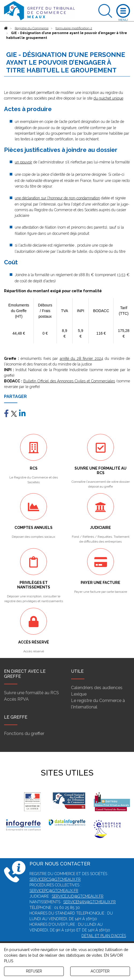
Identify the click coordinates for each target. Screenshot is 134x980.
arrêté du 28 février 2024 (81, 359)
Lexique (79, 694)
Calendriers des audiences (97, 688)
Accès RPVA (16, 699)
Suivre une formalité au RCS (31, 693)
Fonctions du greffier (24, 734)
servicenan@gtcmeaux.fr (90, 902)
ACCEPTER (100, 971)
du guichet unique (108, 98)
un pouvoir (23, 162)
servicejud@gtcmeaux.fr (78, 896)
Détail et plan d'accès (104, 936)
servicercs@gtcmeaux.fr (55, 879)
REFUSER (34, 971)
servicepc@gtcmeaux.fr (54, 891)
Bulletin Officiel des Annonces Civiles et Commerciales (69, 381)
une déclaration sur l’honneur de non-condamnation (57, 198)
